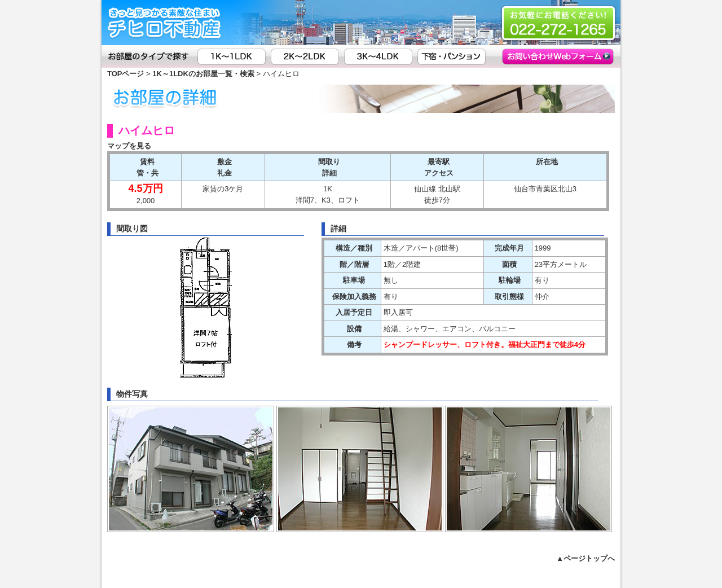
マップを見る (129, 146)
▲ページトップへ (585, 558)
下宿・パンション (454, 56)
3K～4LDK (381, 56)
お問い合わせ (538, 56)
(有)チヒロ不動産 (166, 23)
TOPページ (126, 74)
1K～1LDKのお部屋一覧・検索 (203, 74)
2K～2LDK (307, 56)
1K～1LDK (234, 56)
